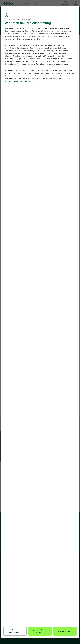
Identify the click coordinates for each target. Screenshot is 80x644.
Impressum (26, 84)
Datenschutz (26, 79)
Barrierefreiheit (42, 84)
